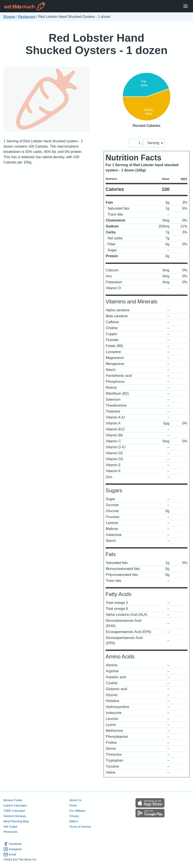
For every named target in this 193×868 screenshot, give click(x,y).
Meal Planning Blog (16, 821)
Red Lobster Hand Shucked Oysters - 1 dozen (96, 44)
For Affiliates (77, 811)
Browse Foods (13, 800)
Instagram (13, 849)
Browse (9, 17)
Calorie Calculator (15, 805)
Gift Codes (10, 827)
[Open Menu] (186, 6)
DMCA (74, 821)
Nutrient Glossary (15, 816)
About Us (75, 800)
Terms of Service (80, 827)
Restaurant (27, 17)
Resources (10, 832)
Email (10, 855)
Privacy (74, 816)
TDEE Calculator (14, 811)
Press (73, 805)
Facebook (13, 844)
